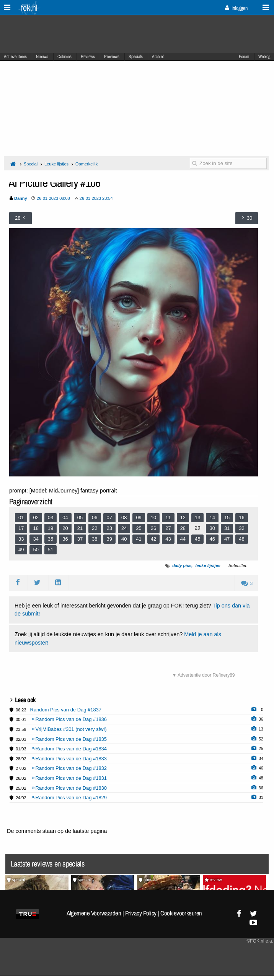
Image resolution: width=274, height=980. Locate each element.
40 (124, 539)
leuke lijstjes (208, 565)
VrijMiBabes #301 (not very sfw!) (69, 729)
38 (95, 539)
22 (95, 528)
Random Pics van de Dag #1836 (69, 719)
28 (183, 528)
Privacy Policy (141, 913)
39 (109, 539)
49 (21, 550)
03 (51, 518)
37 (80, 539)
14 (212, 518)
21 (80, 528)
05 (80, 518)
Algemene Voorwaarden (94, 913)
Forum (244, 57)
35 (51, 539)
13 (197, 518)
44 (183, 539)
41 (139, 539)
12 (183, 518)
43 (168, 539)
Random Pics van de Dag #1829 (69, 798)
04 (65, 518)
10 (153, 518)
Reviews (88, 57)
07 (109, 518)
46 (212, 539)
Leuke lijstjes (56, 164)
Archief (158, 57)
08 (124, 518)
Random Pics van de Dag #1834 (69, 749)
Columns (64, 57)
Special (31, 164)
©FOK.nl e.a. (260, 941)
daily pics (182, 565)
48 (241, 539)
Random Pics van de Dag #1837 (66, 710)
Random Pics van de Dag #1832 (69, 768)
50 (36, 550)
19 (51, 528)
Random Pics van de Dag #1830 (69, 788)
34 (36, 539)
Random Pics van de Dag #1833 (69, 759)
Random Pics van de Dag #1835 (69, 739)
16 (241, 518)
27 (168, 528)
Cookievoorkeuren (181, 913)
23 (109, 528)
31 (227, 528)
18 (36, 528)
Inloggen (236, 8)
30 (212, 528)
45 (197, 539)
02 (36, 518)
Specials (136, 57)
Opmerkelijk (86, 164)
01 (21, 518)
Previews (112, 57)
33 (21, 539)
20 (65, 528)
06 (95, 518)
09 (139, 518)
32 (241, 528)
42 (153, 539)
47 (227, 539)
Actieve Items (15, 57)
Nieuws (42, 57)
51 (51, 550)
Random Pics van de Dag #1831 (69, 778)
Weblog (264, 57)
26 (153, 528)
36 (65, 539)
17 (21, 528)
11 (168, 518)
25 (139, 528)
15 (227, 518)
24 (124, 528)
